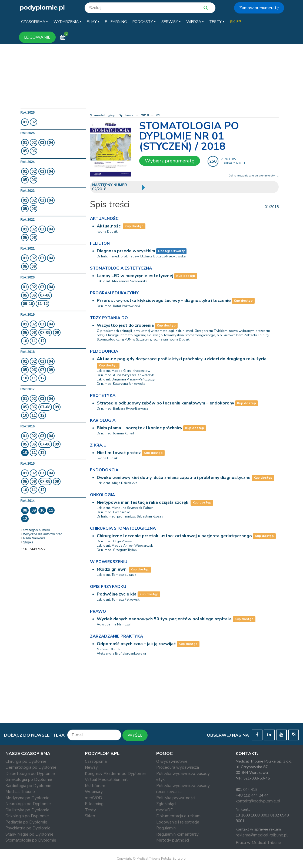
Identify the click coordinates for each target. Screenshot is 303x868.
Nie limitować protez (119, 453)
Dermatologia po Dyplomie (31, 767)
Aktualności (109, 226)
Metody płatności (173, 840)
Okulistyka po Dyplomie (27, 810)
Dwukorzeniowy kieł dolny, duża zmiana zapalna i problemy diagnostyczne (174, 478)
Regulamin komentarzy (177, 834)
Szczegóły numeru (37, 530)
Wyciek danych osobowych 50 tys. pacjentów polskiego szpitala (164, 619)
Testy (90, 810)
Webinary (94, 792)
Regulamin (166, 828)
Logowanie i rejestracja (178, 822)
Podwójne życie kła (117, 594)
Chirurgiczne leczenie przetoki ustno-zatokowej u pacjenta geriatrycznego (174, 536)
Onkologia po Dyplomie (27, 816)
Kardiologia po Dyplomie (28, 786)
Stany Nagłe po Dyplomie (29, 834)
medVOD (94, 798)
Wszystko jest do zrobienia (125, 325)
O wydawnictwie (172, 761)
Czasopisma (96, 761)
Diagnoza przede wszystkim (126, 251)
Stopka (28, 542)
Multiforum (95, 786)
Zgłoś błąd (166, 804)
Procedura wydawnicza (178, 767)
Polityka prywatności (176, 798)
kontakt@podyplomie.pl (258, 801)
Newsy (91, 767)
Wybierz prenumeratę (170, 161)
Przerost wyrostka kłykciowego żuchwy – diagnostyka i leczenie (164, 301)
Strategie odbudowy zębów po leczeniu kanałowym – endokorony (165, 403)
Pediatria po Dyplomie (26, 822)
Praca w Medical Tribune (258, 843)
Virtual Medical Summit (106, 780)
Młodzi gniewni (112, 569)
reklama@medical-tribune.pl (262, 835)
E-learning (94, 804)
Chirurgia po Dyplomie (26, 761)
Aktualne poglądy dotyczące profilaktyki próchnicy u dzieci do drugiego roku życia (182, 359)
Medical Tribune (20, 792)
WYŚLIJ (135, 735)
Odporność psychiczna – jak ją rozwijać (136, 644)
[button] (34, 22)
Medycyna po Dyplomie (27, 798)
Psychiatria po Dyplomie (28, 828)
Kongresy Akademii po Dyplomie (115, 774)
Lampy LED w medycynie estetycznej (135, 276)
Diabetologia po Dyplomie (30, 774)
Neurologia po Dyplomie (28, 804)
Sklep (90, 816)
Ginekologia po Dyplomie (29, 780)
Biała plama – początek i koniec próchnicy (139, 428)
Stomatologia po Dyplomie (112, 115)
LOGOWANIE (37, 37)
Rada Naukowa (34, 538)
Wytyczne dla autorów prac (43, 534)
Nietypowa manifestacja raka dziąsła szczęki (143, 502)
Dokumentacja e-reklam (178, 816)
